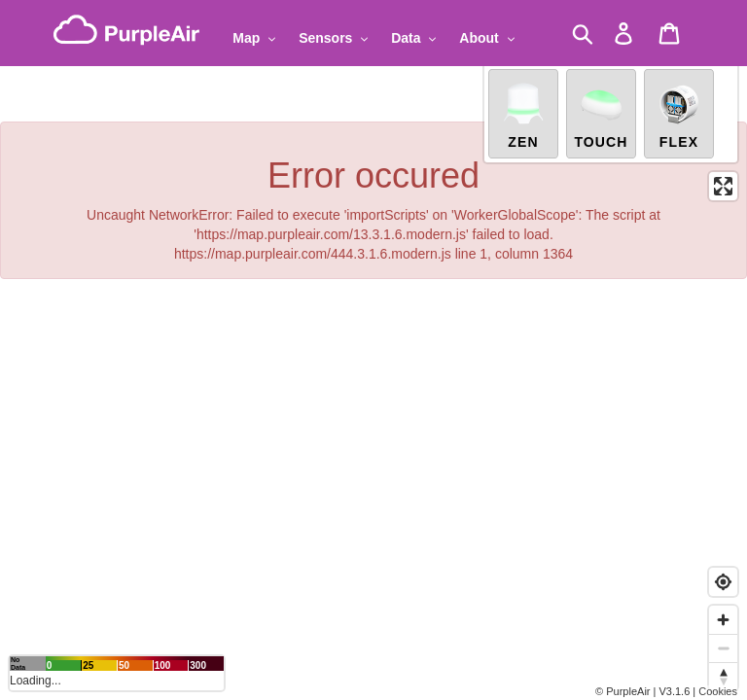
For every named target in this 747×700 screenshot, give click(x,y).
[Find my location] (723, 582)
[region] (373, 350)
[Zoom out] (723, 648)
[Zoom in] (723, 620)
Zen (523, 115)
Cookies (718, 691)
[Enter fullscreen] (723, 186)
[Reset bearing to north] (723, 676)
